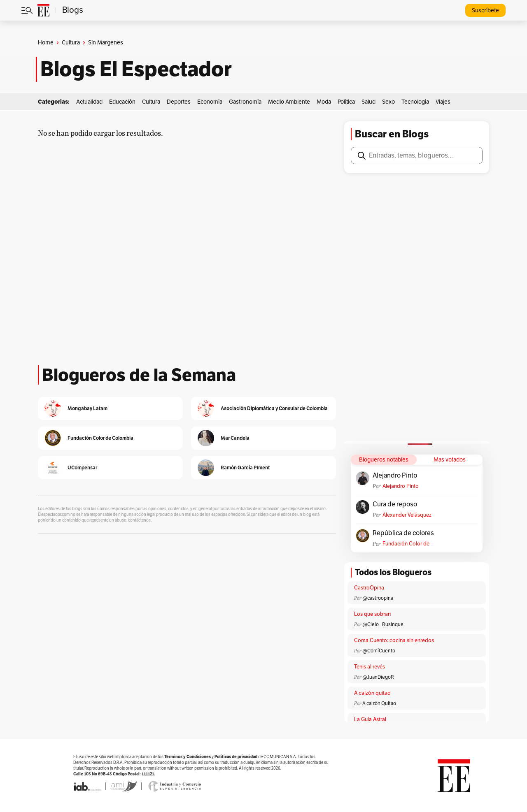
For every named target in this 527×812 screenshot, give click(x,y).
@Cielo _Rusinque (383, 624)
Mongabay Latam (87, 408)
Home (46, 43)
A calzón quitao (372, 693)
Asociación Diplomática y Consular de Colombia (274, 408)
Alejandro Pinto (395, 476)
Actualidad (89, 102)
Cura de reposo (395, 504)
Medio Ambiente (289, 102)
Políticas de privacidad (236, 757)
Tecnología (415, 102)
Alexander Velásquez (407, 515)
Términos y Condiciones (188, 757)
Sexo (388, 102)
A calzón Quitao (379, 703)
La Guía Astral (370, 719)
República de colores (403, 533)
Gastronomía (245, 102)
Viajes (443, 102)
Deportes (179, 102)
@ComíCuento (379, 651)
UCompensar (82, 467)
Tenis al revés (370, 667)
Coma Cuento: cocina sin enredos (394, 640)
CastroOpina (369, 588)
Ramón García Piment (245, 467)
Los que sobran (372, 614)
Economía (210, 102)
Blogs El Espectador (136, 69)
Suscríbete (485, 10)
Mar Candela (235, 438)
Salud (368, 102)
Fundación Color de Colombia (406, 544)
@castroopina (378, 598)
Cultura (71, 43)
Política (346, 102)
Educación (122, 102)
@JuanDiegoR (378, 677)
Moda (324, 102)
